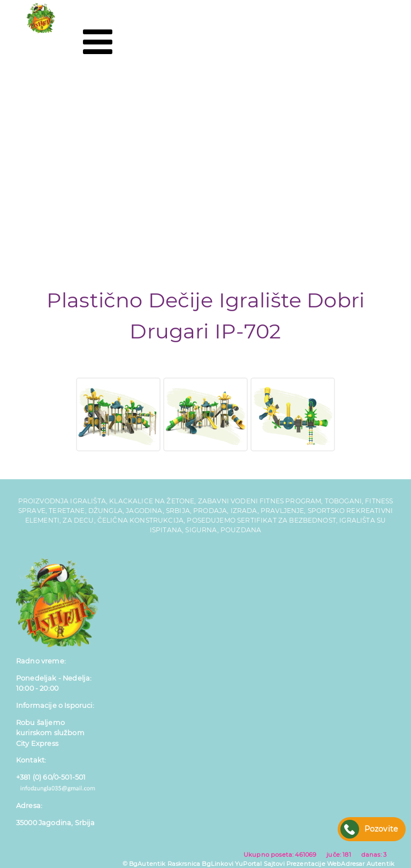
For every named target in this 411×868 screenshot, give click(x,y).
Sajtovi (274, 864)
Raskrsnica (184, 864)
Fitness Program (66, 171)
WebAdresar (346, 864)
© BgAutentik (144, 864)
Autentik (380, 864)
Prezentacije (306, 864)
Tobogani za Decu (70, 128)
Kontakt (40, 214)
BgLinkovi (217, 864)
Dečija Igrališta (60, 106)
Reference (46, 193)
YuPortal (248, 864)
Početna (41, 85)
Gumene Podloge (69, 149)
